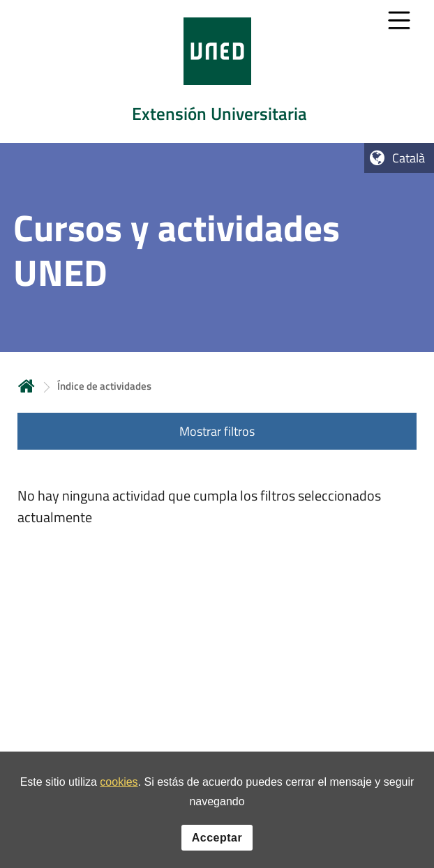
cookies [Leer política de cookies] (119, 785)
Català (409, 158)
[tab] (217, 71)
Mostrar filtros (217, 431)
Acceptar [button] (217, 840)
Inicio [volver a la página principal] (27, 386)
